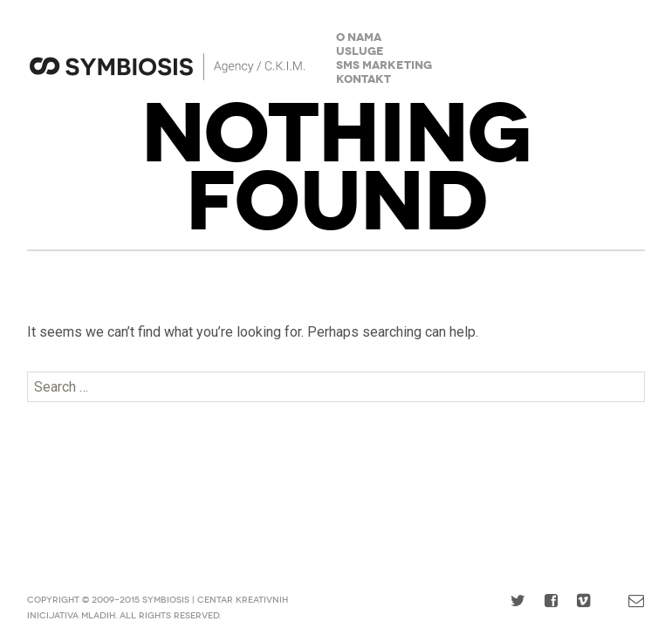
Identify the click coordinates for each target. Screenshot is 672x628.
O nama (359, 38)
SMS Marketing (384, 66)
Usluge (360, 52)
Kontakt (363, 80)
